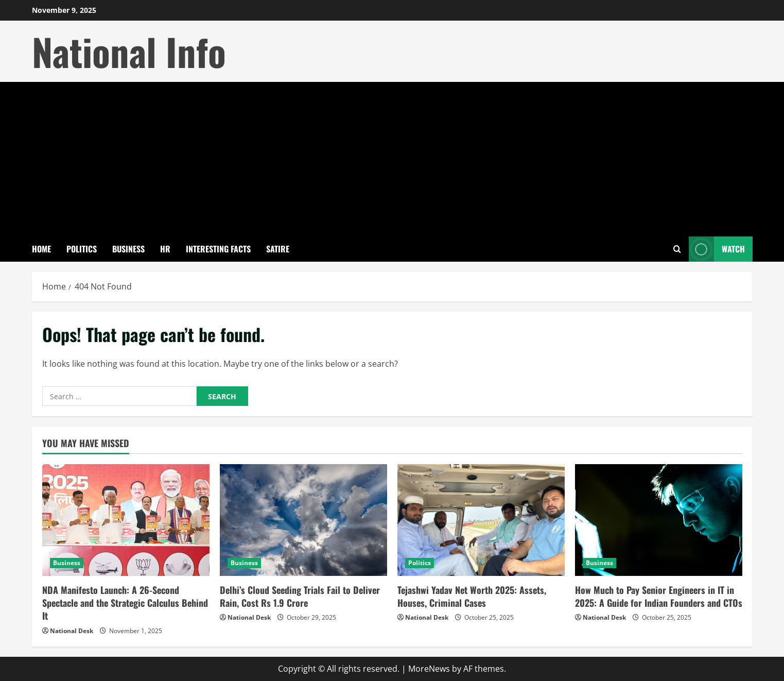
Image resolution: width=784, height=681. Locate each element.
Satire (278, 249)
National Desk (72, 631)
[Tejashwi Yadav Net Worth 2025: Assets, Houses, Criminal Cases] (481, 520)
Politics (82, 249)
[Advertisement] (392, 159)
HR (165, 249)
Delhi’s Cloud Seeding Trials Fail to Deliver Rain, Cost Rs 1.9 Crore (300, 596)
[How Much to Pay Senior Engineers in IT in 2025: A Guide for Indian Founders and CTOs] (659, 520)
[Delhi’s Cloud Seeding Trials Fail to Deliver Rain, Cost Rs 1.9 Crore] (303, 520)
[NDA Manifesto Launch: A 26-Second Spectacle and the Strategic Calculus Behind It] (126, 520)
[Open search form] (677, 249)
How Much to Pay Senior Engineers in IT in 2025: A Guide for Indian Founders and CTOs (659, 596)
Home (41, 249)
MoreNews (429, 669)
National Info (129, 51)
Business (128, 249)
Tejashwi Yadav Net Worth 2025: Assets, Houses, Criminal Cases (472, 596)
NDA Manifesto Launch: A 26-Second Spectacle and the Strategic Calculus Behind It (125, 603)
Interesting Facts (218, 249)
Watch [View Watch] (717, 249)
